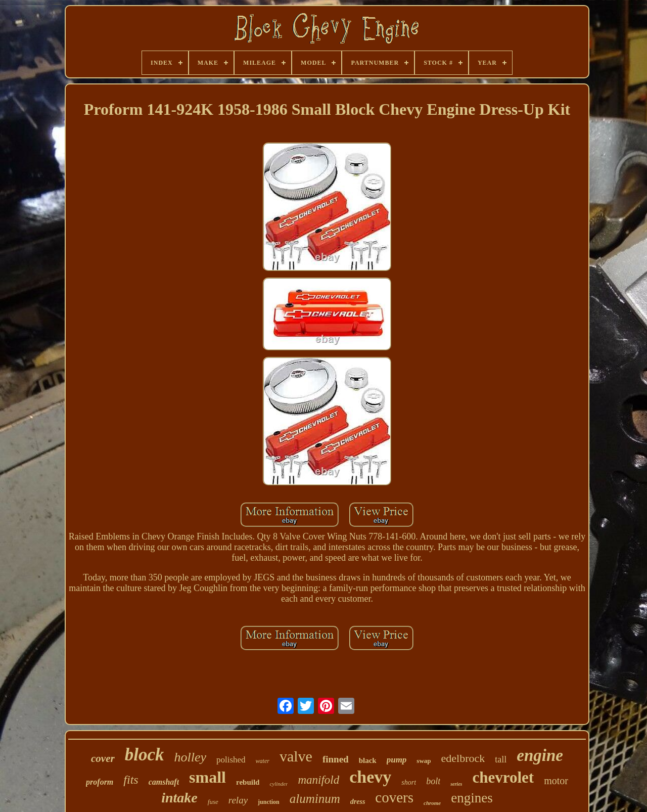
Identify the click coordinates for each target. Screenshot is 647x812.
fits (131, 780)
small (207, 777)
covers (394, 797)
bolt (433, 781)
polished (231, 760)
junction (269, 802)
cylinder (279, 784)
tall (501, 759)
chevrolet (503, 777)
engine (540, 755)
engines (472, 798)
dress (358, 802)
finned (336, 759)
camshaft (164, 782)
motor (556, 781)
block (145, 755)
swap (424, 761)
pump (397, 760)
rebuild (248, 782)
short (409, 782)
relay (238, 800)
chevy (370, 777)
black (368, 760)
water (263, 761)
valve (296, 756)
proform (100, 782)
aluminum (315, 799)
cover (103, 758)
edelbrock (463, 758)
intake (179, 798)
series (456, 784)
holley (190, 757)
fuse (213, 802)
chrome (432, 803)
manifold (318, 780)
